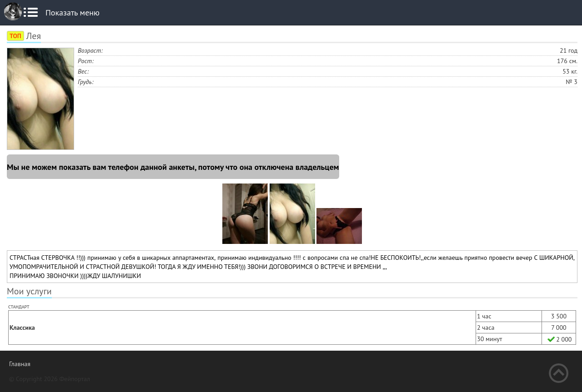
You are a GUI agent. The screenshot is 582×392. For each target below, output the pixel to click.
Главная (20, 364)
